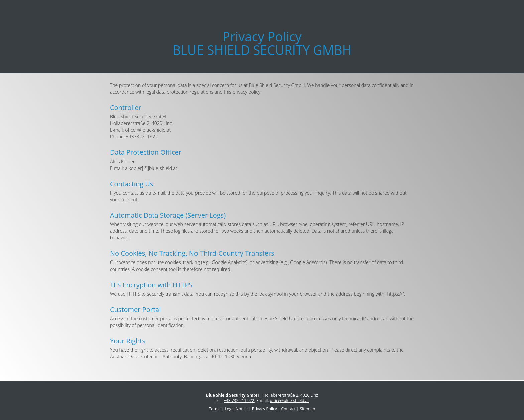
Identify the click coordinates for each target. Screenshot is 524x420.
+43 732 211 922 (239, 400)
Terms (215, 409)
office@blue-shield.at (290, 400)
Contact (289, 409)
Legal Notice (236, 409)
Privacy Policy (265, 409)
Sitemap (308, 409)
